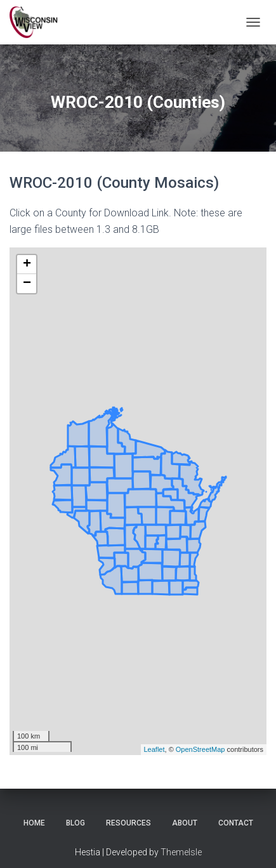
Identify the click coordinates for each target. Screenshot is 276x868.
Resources (128, 823)
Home (34, 823)
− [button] (27, 284)
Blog (76, 823)
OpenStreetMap (200, 749)
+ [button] (27, 265)
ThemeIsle (181, 852)
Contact (236, 823)
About (185, 823)
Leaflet (154, 749)
